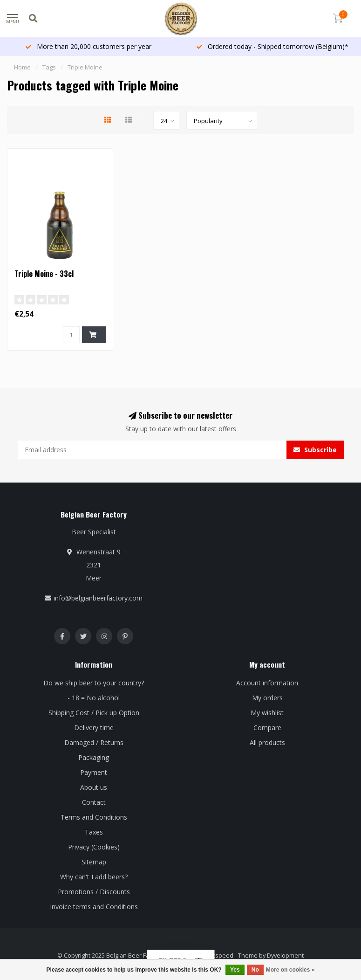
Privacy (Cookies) (94, 847)
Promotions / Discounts (94, 892)
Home (22, 67)
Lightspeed (218, 956)
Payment (94, 772)
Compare (267, 728)
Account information (267, 683)
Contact (94, 802)
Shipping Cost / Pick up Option (94, 713)
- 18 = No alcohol (94, 698)
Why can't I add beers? (94, 877)
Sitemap (94, 862)
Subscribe (315, 450)
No (255, 970)
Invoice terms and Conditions (94, 907)
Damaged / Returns (94, 742)
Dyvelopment (285, 956)
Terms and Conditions (94, 817)
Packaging (94, 757)
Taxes (94, 832)
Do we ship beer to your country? (94, 683)
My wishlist (267, 713)
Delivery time (94, 728)
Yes (235, 970)
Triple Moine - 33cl (44, 274)
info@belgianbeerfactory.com (98, 598)
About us (94, 787)
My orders (267, 698)
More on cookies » (290, 970)
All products (267, 742)
